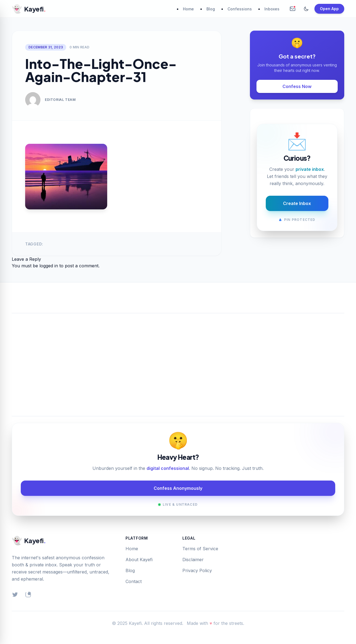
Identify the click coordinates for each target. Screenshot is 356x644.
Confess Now (297, 86)
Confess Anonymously (178, 488)
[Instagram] (28, 595)
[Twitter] (15, 595)
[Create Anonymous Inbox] (293, 9)
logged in (49, 266)
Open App (329, 9)
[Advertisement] (178, 358)
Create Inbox (297, 203)
